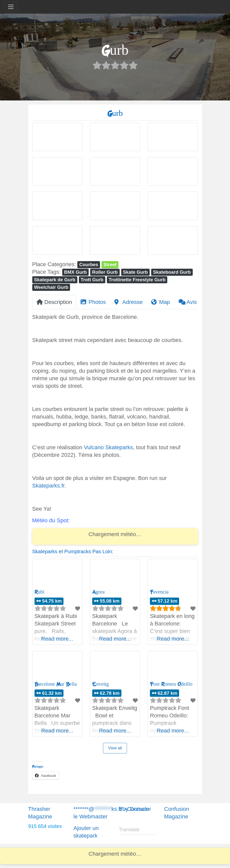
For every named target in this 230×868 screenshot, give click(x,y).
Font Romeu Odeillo (171, 684)
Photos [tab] (93, 302)
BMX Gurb (75, 272)
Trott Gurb (92, 280)
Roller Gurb (105, 272)
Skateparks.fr (48, 486)
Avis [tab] (188, 302)
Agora (98, 592)
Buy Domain (134, 809)
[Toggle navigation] (11, 7)
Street (110, 265)
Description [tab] (54, 302)
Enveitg (101, 684)
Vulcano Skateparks (108, 447)
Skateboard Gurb (172, 272)
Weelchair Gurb (51, 287)
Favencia (159, 592)
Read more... (57, 639)
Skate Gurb (135, 272)
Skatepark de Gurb (55, 280)
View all (115, 748)
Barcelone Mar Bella (56, 684)
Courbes (89, 265)
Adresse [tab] (128, 302)
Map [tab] (160, 302)
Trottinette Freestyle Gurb (137, 280)
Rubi (40, 592)
